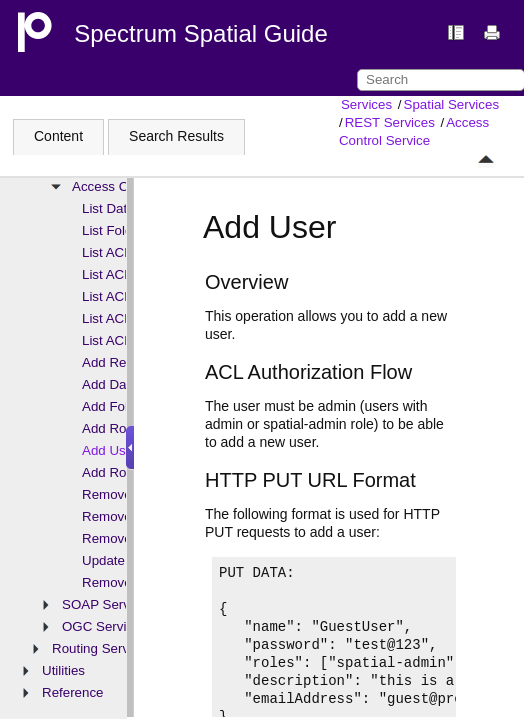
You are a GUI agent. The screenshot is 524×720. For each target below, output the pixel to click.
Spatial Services (452, 104)
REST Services (390, 122)
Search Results (176, 136)
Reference (73, 692)
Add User (110, 450)
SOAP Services (108, 604)
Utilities (63, 670)
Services (366, 104)
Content (58, 136)
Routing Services (102, 648)
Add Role (109, 428)
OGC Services (104, 626)
